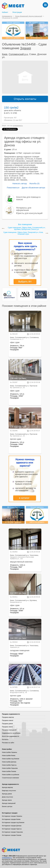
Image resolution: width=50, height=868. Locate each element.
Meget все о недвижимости (25, 850)
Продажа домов (7, 724)
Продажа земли (7, 727)
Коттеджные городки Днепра (12, 826)
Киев (5, 54)
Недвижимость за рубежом (11, 733)
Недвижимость (7, 16)
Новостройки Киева (9, 755)
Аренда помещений (9, 803)
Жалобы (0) (34, 184)
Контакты (5, 739)
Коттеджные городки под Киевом (13, 822)
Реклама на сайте (8, 743)
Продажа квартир (8, 717)
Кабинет (5, 12)
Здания (26, 48)
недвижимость (18, 126)
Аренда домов (7, 794)
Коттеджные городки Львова (12, 835)
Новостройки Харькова (10, 768)
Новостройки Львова (9, 771)
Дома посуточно (7, 797)
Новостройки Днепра (9, 762)
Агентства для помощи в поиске (28, 198)
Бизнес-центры (7, 806)
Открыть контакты (25, 99)
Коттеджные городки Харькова (12, 832)
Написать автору (20, 184)
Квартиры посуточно (9, 791)
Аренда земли (7, 800)
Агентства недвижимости (11, 736)
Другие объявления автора (33, 188)
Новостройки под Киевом (11, 759)
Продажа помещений (9, 730)
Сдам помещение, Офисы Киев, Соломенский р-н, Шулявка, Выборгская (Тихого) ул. (27, 229)
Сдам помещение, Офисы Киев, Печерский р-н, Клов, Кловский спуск (23, 233)
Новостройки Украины (10, 752)
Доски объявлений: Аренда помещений (29, 16)
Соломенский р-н (18, 54)
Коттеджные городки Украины (12, 816)
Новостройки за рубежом (11, 775)
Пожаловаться (13, 188)
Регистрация (17, 12)
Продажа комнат (8, 720)
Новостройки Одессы (9, 765)
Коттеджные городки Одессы (12, 829)
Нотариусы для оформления (24, 209)
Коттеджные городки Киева (11, 819)
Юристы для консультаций (29, 213)
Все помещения (25, 224)
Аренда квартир (7, 787)
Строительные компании (10, 778)
